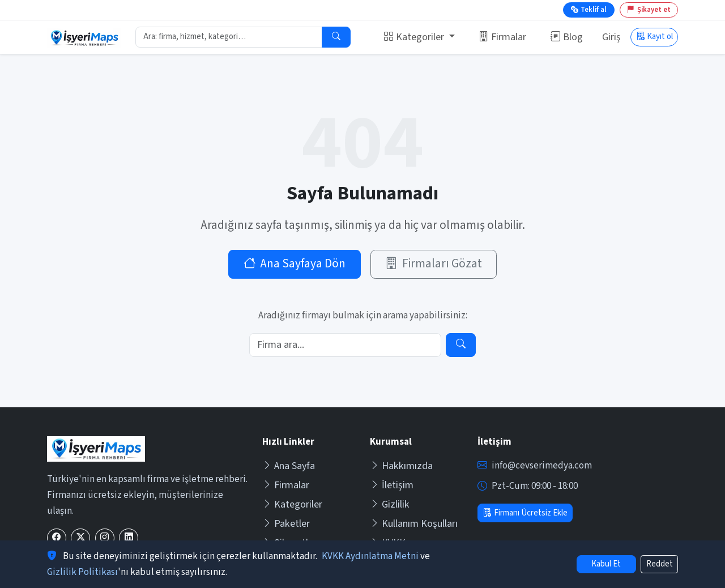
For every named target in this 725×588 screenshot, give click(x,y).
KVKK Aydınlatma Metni (370, 556)
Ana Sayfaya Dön (295, 264)
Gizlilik (390, 504)
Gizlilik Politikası (82, 572)
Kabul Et (606, 564)
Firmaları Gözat (434, 264)
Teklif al (589, 10)
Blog (567, 37)
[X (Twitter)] (80, 538)
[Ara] (336, 37)
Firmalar (502, 37)
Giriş (611, 37)
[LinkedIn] (129, 538)
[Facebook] (57, 538)
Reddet (660, 564)
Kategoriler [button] (415, 37)
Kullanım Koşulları (414, 524)
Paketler (286, 524)
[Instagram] (105, 538)
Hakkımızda (401, 466)
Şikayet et (649, 10)
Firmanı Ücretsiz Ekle (525, 513)
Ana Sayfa (289, 466)
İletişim (392, 485)
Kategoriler (292, 504)
